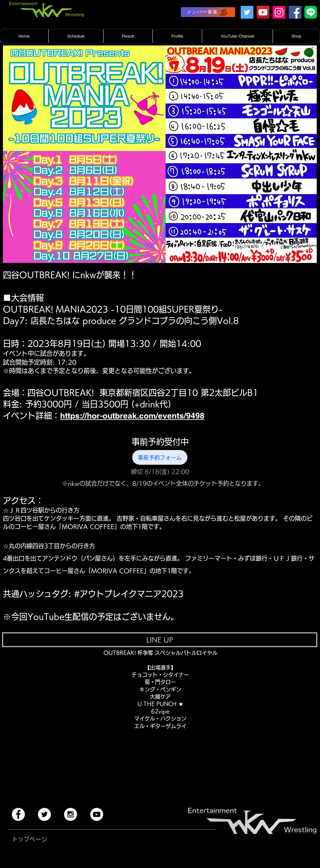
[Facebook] (295, 12)
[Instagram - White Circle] (71, 814)
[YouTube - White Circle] (97, 814)
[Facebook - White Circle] (18, 814)
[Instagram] (279, 12)
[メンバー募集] (208, 12)
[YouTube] (263, 12)
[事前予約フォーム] (160, 457)
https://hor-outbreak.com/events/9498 (132, 416)
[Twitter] (247, 12)
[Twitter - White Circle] (44, 814)
